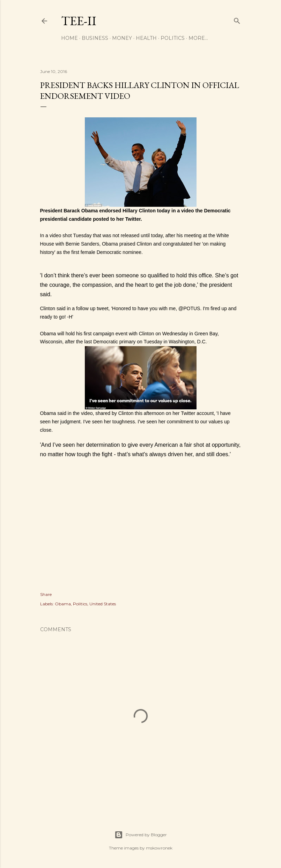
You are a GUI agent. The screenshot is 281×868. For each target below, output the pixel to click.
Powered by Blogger (141, 835)
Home (69, 38)
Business (95, 38)
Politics (173, 38)
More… (198, 38)
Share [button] (46, 594)
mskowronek (159, 848)
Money (122, 38)
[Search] (237, 19)
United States (103, 604)
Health (146, 38)
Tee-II (79, 21)
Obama (63, 604)
